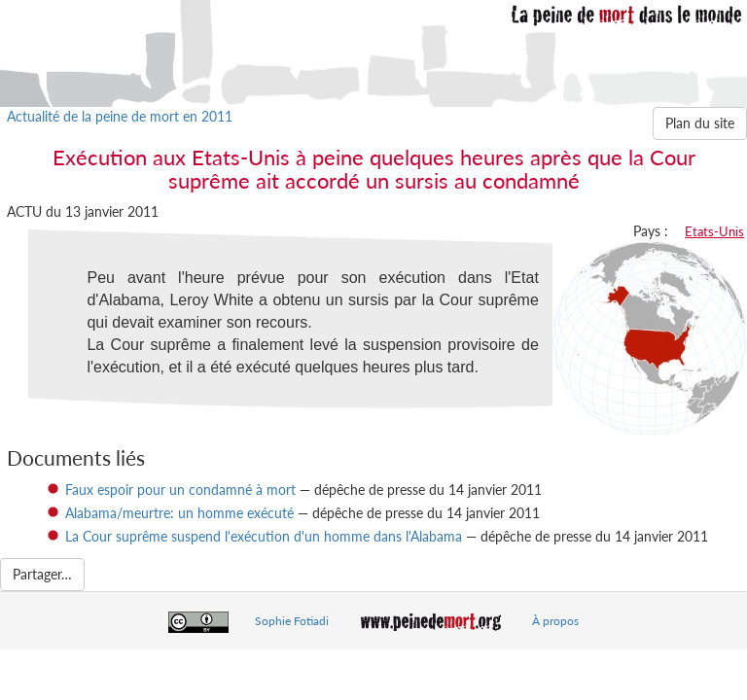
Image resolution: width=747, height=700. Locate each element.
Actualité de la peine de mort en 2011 (120, 116)
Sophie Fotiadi (292, 621)
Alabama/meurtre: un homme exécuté (179, 513)
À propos (555, 621)
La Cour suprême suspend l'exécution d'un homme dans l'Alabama (264, 536)
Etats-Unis (714, 231)
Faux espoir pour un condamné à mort (180, 490)
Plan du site (700, 123)
